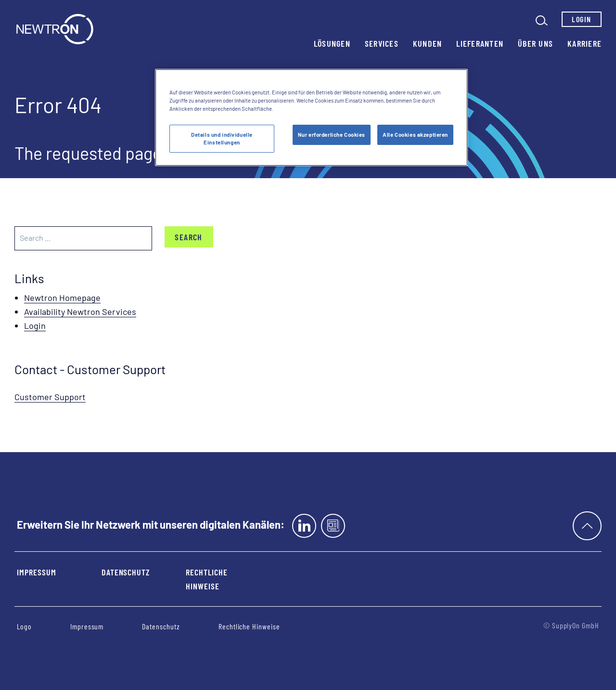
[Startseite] (55, 29)
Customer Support (50, 397)
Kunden (428, 43)
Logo (24, 626)
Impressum (37, 572)
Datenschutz (126, 572)
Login (581, 19)
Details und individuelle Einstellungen (222, 138)
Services (382, 43)
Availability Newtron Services (80, 312)
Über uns (535, 43)
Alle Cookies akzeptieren (415, 135)
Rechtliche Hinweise (207, 579)
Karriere (584, 43)
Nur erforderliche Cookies (332, 135)
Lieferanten (480, 43)
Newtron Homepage (62, 298)
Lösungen (332, 43)
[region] (311, 117)
